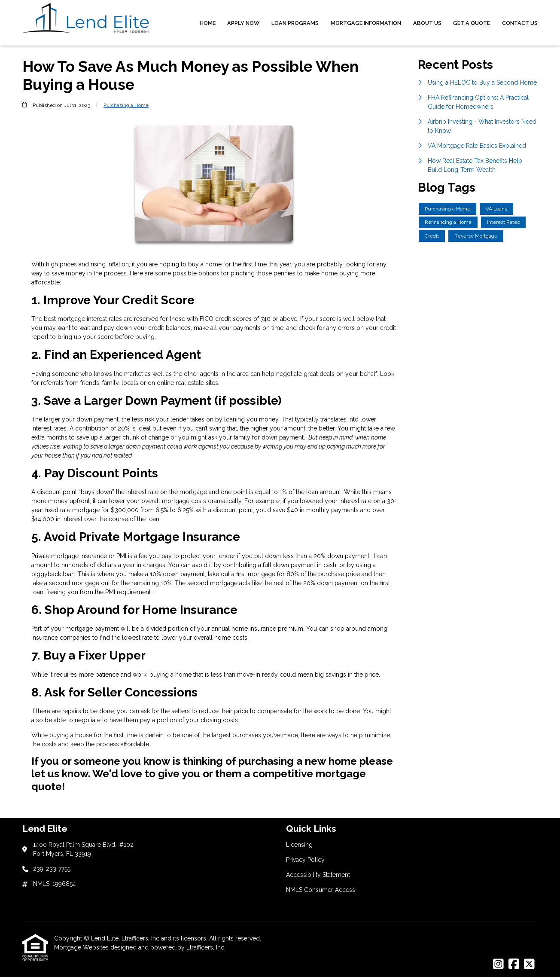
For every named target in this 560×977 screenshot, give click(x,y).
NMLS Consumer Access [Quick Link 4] (321, 890)
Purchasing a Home (126, 105)
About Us (427, 23)
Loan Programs (295, 23)
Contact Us (520, 23)
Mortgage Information (366, 23)
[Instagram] (498, 965)
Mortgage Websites (82, 947)
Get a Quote (472, 23)
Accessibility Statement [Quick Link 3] (318, 875)
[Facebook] (514, 965)
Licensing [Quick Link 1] (299, 845)
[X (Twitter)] (529, 965)
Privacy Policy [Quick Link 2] (305, 860)
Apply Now (243, 23)
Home (208, 23)
